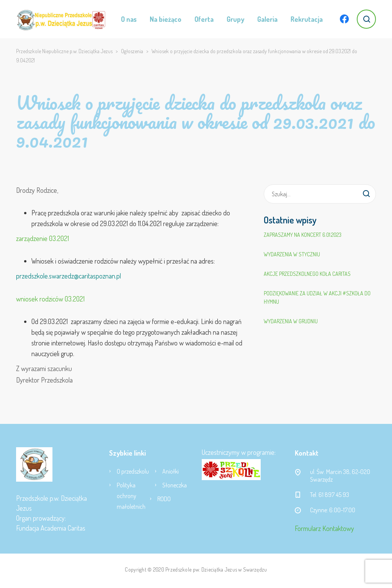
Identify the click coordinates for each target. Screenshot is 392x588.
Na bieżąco (166, 19)
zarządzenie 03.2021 (42, 238)
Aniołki (171, 471)
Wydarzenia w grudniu (291, 321)
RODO (164, 499)
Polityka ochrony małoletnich (131, 496)
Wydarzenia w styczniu (292, 254)
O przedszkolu (133, 471)
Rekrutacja (307, 19)
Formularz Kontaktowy (324, 528)
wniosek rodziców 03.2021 (50, 299)
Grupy (235, 19)
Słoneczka (175, 485)
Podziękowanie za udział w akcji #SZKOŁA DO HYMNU (317, 297)
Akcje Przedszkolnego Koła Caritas (307, 274)
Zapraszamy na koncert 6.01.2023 (303, 235)
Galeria (267, 19)
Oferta (204, 19)
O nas (129, 19)
